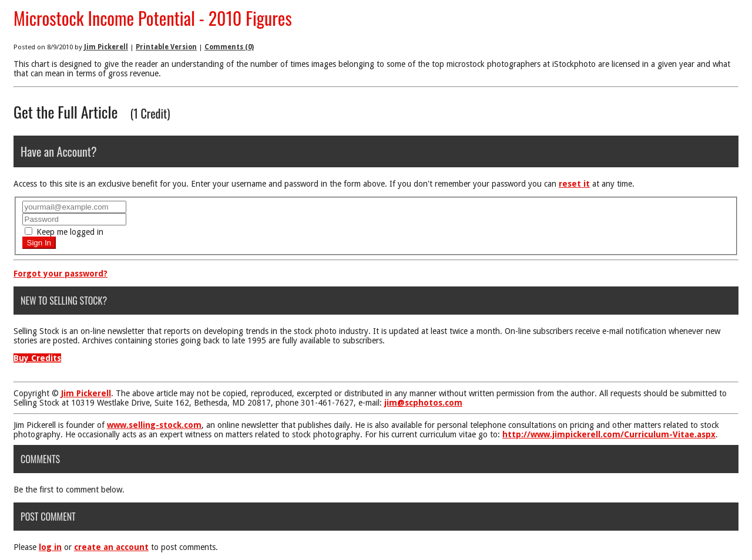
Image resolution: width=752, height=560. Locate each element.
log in (50, 547)
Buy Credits (37, 358)
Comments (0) (229, 47)
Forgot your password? (61, 274)
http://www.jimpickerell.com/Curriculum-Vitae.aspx (609, 434)
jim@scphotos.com (423, 403)
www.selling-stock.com (154, 425)
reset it (574, 184)
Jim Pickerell (106, 47)
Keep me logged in (64, 232)
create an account (111, 547)
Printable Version (166, 47)
